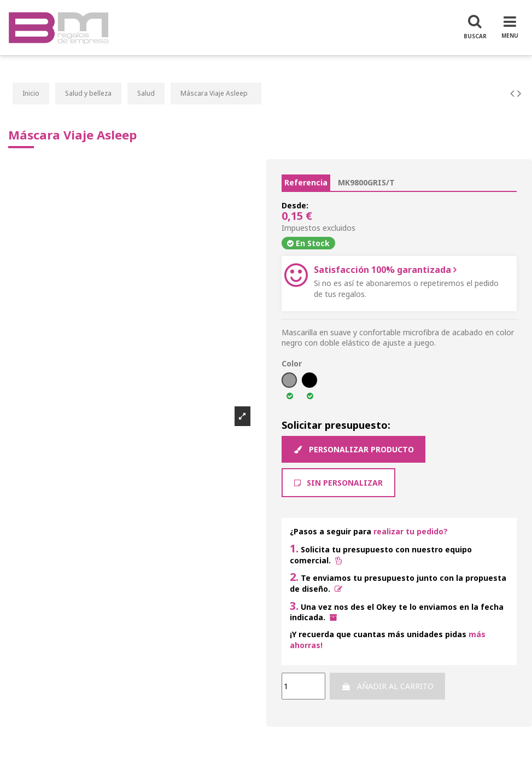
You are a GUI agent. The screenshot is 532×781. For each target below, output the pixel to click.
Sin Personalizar (338, 483)
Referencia (306, 182)
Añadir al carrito (387, 686)
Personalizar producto (353, 449)
